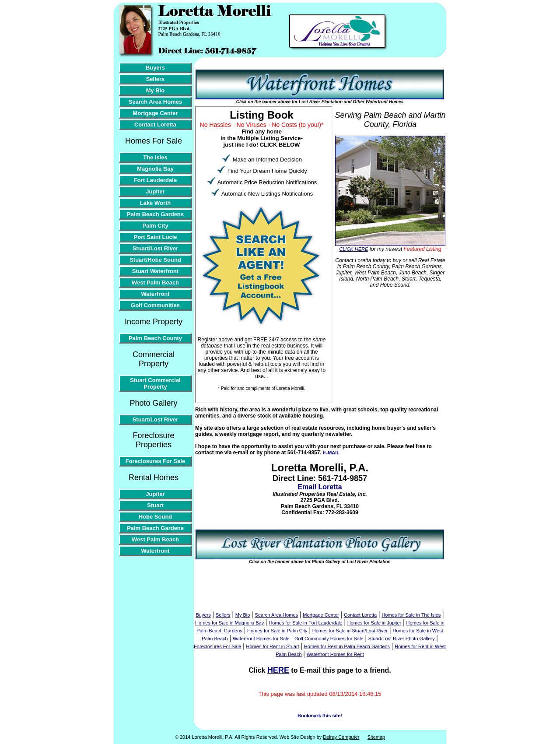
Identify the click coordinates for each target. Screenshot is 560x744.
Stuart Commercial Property (155, 383)
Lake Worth (156, 203)
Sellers (156, 79)
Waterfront (155, 294)
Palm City (155, 226)
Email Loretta (320, 487)
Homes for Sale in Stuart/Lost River (350, 631)
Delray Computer (341, 737)
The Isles (155, 157)
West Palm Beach (155, 283)
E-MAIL (331, 453)
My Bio (156, 90)
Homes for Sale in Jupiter (374, 623)
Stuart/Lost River (156, 248)
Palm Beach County (155, 338)
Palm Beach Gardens (155, 214)
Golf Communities (155, 305)
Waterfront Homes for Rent (335, 654)
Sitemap (376, 737)
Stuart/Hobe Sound (155, 260)
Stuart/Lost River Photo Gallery (402, 639)
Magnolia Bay (155, 169)
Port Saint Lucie (156, 237)
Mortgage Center (155, 113)
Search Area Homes (155, 102)
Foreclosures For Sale (156, 461)
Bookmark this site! (320, 716)
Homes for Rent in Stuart (273, 646)
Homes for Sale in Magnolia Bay (229, 623)
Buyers (155, 68)
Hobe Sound (156, 517)
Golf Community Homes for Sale (329, 639)
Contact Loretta (155, 125)
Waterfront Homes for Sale (261, 639)
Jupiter (155, 191)
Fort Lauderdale (155, 180)
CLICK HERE (353, 249)
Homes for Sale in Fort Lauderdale (305, 623)
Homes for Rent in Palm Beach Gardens (347, 646)
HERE (278, 670)
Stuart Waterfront (155, 271)
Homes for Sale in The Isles (411, 615)
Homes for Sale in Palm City (277, 631)
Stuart (155, 505)
